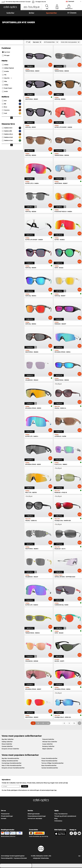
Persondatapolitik (7, 859)
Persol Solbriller (7, 744)
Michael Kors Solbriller (50, 742)
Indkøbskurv (69, 8)
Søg (47, 8)
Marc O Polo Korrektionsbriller (12, 766)
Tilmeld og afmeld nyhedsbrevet (65, 816)
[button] (10, 7)
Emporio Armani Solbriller (10, 749)
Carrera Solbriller (7, 747)
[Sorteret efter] (70, 43)
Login (57, 8)
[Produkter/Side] (51, 43)
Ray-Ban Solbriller (8, 740)
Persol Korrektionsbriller (49, 761)
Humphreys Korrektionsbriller (12, 763)
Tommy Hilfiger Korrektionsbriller (52, 763)
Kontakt (4, 819)
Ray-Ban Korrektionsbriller (10, 759)
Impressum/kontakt (20, 859)
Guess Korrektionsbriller (49, 759)
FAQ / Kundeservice (61, 814)
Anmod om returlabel (35, 819)
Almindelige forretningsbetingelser (13, 856)
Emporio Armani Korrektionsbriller (13, 768)
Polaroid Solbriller (48, 740)
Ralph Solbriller (47, 749)
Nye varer (6, 52)
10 (74, 724)
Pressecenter (5, 814)
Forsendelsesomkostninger (37, 816)
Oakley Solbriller (7, 742)
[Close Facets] (12, 43)
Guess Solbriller (47, 744)
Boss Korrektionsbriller (49, 766)
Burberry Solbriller (48, 747)
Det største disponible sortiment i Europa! (18, 2)
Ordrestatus (58, 821)
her (55, 791)
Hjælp (56, 811)
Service (30, 811)
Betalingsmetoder (34, 814)
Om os (3, 811)
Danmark (71, 1)
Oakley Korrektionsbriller (10, 761)
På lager (6, 56)
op (80, 856)
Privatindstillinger (7, 816)
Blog (56, 819)
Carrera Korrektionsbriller (50, 768)
